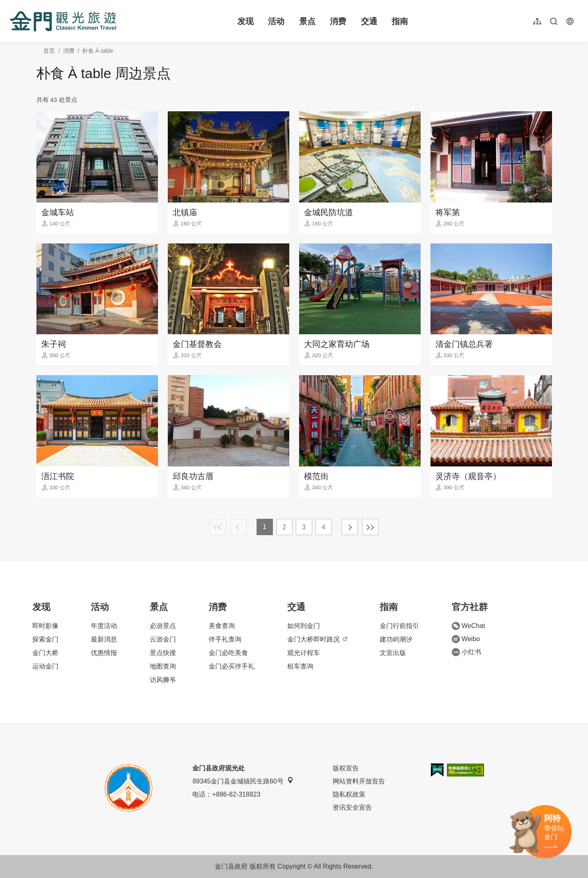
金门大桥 (45, 653)
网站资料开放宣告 (359, 781)
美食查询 (222, 626)
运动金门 (45, 666)
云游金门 (163, 639)
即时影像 (45, 626)
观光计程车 (304, 653)
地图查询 (163, 666)
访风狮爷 (163, 680)
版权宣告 (346, 768)
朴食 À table (98, 51)
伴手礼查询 (225, 639)
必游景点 (163, 626)
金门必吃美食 (228, 653)
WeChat (469, 626)
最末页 (370, 527)
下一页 (350, 527)
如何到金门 (304, 626)
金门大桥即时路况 (317, 639)
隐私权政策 (349, 794)
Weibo (466, 639)
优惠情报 (104, 653)
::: (12, 5)
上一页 (239, 527)
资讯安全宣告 (352, 807)
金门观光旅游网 (63, 21)
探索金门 (45, 639)
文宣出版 (393, 653)
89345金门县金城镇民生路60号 (243, 781)
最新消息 (104, 639)
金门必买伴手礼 (232, 666)
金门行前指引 (399, 626)
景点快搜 (163, 653)
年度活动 (104, 626)
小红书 (466, 652)
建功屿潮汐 (396, 639)
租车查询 (300, 666)
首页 (49, 51)
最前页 (218, 527)
